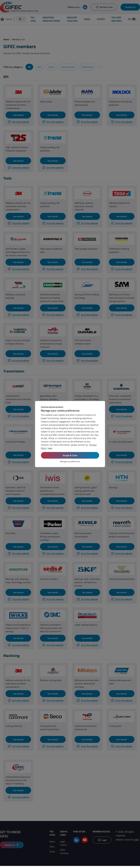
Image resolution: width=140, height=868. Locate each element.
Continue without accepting (52, 407)
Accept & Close (70, 455)
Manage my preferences (70, 461)
